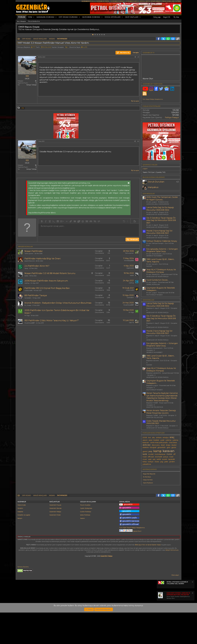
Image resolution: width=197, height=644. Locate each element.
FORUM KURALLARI (168, 1)
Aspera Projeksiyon (148, 483)
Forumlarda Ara (34, 21)
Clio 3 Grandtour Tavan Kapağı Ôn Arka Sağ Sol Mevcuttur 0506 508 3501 (161, 220)
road (171, 457)
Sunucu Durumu (23, 598)
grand (145, 451)
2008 (145, 437)
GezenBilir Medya (106, 588)
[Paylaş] (135, 57)
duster (174, 445)
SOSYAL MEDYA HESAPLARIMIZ (150, 1)
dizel (163, 445)
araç (172, 437)
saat (150, 459)
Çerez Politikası (85, 546)
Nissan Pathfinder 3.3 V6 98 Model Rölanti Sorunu (50, 273)
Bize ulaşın (175, 607)
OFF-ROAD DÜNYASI (68, 17)
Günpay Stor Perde (148, 480)
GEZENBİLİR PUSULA (88, 1)
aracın (145, 440)
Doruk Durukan (156, 182)
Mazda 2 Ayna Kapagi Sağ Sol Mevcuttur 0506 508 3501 (159, 232)
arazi (151, 440)
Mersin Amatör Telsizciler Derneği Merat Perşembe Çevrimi (161, 412)
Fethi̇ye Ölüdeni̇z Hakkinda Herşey (162, 241)
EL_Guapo (28, 305)
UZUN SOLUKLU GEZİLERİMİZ (158, 204)
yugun (145, 169)
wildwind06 (28, 290)
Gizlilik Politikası (86, 543)
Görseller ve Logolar (24, 546)
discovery (156, 445)
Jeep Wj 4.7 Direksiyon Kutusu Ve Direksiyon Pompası (161, 271)
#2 (138, 141)
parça (166, 457)
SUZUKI (149, 266)
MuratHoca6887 (129, 305)
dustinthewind (30, 261)
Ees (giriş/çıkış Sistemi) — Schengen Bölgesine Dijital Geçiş (162, 250)
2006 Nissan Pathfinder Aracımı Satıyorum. (46, 281)
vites (23, 108)
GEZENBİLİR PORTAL (103, 1)
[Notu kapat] (192, 614)
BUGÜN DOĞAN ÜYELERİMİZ (154, 177)
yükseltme (147, 464)
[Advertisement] (161, 505)
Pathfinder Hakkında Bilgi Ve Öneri (43, 259)
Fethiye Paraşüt (172, 118)
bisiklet (156, 440)
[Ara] (176, 17)
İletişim (20, 550)
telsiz (145, 462)
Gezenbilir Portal (55, 546)
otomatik (158, 457)
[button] (34, 17)
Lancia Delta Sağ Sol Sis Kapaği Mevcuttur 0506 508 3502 (160, 209)
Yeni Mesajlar (21, 21)
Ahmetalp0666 (129, 261)
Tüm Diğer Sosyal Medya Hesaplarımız (132, 559)
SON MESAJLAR (149, 194)
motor (169, 454)
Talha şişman (29, 253)
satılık (159, 459)
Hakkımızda (22, 536)
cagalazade (130, 268)
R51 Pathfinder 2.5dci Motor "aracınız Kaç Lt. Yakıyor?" (52, 320)
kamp (157, 451)
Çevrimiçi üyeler (150, 165)
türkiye (151, 462)
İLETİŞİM (178, 1)
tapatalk (171, 459)
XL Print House (147, 477)
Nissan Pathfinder (34, 251)
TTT (34, 47)
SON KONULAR (148, 300)
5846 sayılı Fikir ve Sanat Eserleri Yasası (148, 576)
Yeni (30, 17)
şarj (154, 459)
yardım (172, 462)
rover (145, 459)
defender (147, 445)
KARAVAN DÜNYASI (45, 17)
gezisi (174, 447)
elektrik (146, 447)
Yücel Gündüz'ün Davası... (157, 280)
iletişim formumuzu (172, 581)
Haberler (20, 543)
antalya (166, 437)
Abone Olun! (130, 563)
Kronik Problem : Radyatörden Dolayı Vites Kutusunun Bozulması (58, 303)
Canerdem (28, 298)
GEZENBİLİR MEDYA (132, 1)
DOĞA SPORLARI (113, 17)
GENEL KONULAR (153, 284)
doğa (168, 445)
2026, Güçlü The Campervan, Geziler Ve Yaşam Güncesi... (162, 198)
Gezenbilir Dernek (56, 540)
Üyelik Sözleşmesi (86, 540)
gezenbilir (162, 447)
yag (162, 462)
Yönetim (20, 540)
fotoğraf (153, 447)
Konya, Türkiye (31, 85)
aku (153, 437)
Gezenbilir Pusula (55, 536)
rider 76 (131, 323)
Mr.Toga (27, 316)
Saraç (26, 268)
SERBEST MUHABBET (154, 256)
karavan (169, 451)
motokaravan (160, 454)
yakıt (166, 462)
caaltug (27, 283)
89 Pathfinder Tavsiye (36, 295)
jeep (150, 451)
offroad (151, 457)
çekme (168, 440)
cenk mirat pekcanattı (159, 443)
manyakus (153, 187)
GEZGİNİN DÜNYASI (91, 17)
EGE (148, 245)
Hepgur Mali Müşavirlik (149, 474)
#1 (138, 57)
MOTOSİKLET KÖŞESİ (154, 295)
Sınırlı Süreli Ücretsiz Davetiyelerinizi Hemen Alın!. (178, 627)
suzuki (165, 459)
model (151, 454)
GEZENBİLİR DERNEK (118, 1)
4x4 (149, 437)
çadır (162, 440)
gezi (168, 447)
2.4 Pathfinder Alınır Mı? (37, 266)
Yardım (82, 550)
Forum (22, 17)
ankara (159, 437)
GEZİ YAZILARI (132, 17)
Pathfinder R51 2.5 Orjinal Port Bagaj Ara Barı (47, 288)
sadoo (26, 276)
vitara (157, 462)
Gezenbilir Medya (55, 543)
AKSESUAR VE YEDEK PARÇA (157, 214)
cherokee (173, 443)
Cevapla (136, 101)
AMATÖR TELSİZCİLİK (155, 407)
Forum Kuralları (85, 536)
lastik (145, 454)
